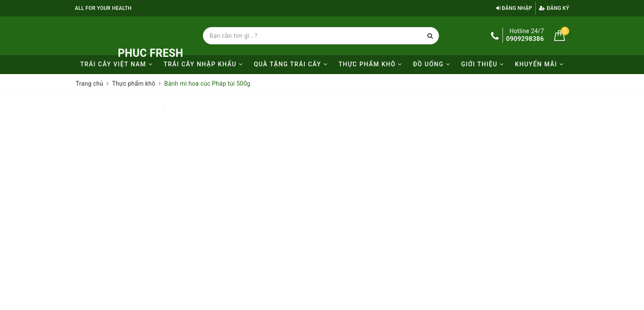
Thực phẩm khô (371, 64)
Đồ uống (432, 64)
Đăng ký (554, 8)
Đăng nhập (514, 8)
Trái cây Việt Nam (116, 64)
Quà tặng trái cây (291, 64)
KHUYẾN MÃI (540, 64)
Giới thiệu (482, 64)
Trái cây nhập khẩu (203, 64)
